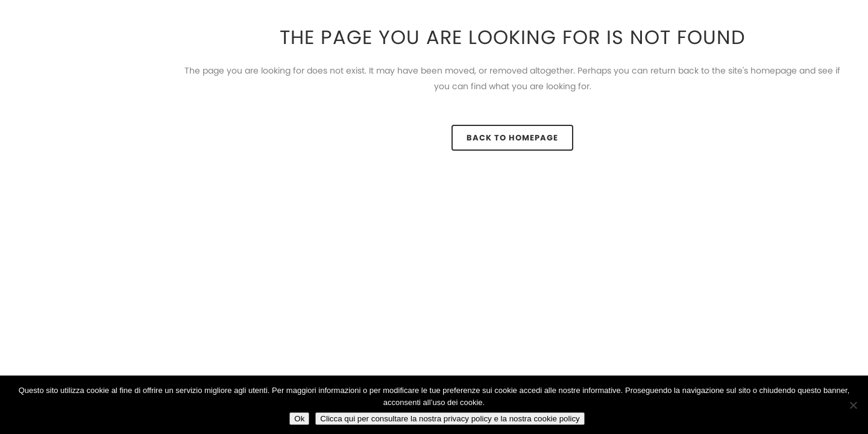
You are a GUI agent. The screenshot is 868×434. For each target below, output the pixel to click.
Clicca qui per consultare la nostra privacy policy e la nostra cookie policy (450, 419)
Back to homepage (512, 138)
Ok (299, 419)
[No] (853, 405)
